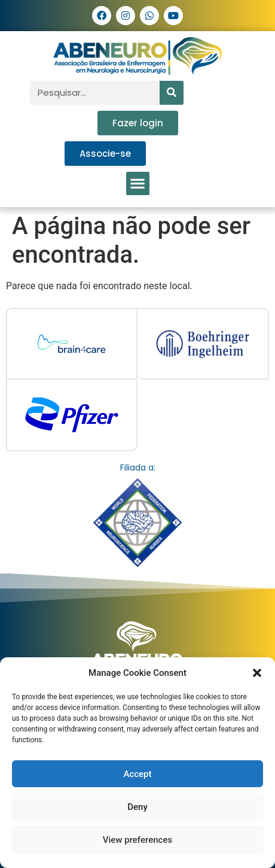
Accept (137, 774)
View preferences (137, 840)
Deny (137, 807)
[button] (257, 673)
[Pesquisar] (172, 93)
